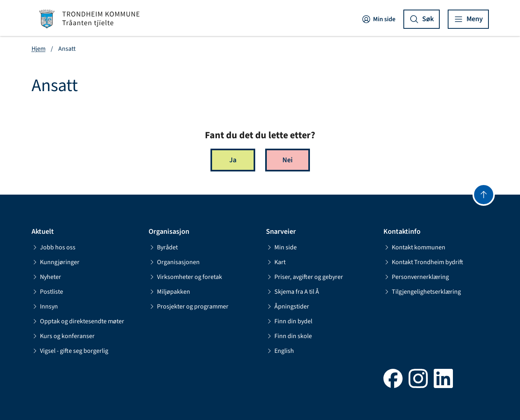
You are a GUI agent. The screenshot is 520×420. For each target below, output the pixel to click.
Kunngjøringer (56, 262)
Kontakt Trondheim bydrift (423, 262)
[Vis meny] (468, 19)
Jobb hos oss (54, 247)
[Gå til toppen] (484, 195)
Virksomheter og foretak (185, 277)
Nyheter (46, 277)
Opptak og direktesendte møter (78, 321)
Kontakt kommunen (414, 247)
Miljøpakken (169, 292)
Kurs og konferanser (63, 336)
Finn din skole (289, 336)
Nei (288, 160)
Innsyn (45, 307)
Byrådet (163, 247)
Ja (233, 160)
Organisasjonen (174, 262)
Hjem (39, 49)
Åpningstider (288, 307)
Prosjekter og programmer (189, 307)
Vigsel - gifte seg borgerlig (70, 351)
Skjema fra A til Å (293, 292)
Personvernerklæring (416, 277)
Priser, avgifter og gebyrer (305, 277)
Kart (276, 262)
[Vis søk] (422, 19)
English (280, 351)
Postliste (47, 292)
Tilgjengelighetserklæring (422, 292)
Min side (378, 19)
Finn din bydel (289, 321)
